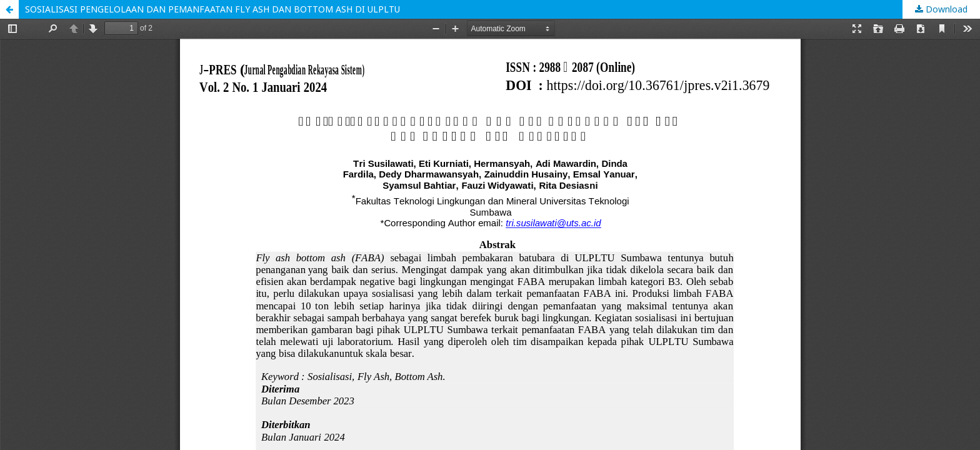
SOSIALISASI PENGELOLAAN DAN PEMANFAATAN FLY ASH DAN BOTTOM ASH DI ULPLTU (212, 9)
